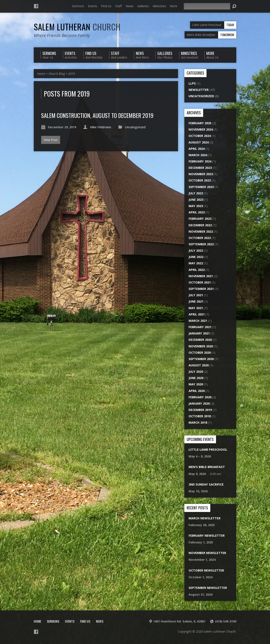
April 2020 (197, 391)
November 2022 (201, 231)
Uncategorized (135, 127)
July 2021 (196, 295)
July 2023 (196, 193)
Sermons (78, 6)
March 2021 (198, 321)
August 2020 (199, 365)
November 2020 (201, 346)
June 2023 (196, 200)
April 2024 (197, 149)
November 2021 (201, 276)
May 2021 (196, 308)
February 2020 (200, 397)
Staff (119, 6)
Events (93, 6)
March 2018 (198, 422)
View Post (51, 140)
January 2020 (199, 403)
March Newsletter (205, 518)
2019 (72, 74)
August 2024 (199, 142)
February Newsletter (207, 536)
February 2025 (200, 123)
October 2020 (200, 353)
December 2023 (200, 168)
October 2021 (200, 282)
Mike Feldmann (101, 127)
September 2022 (201, 244)
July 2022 (196, 250)
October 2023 (200, 180)
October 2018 (200, 416)
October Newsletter (206, 570)
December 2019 (200, 410)
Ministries (159, 6)
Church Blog (57, 74)
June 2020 (196, 378)
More (173, 6)
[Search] (207, 6)
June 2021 (196, 301)
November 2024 (201, 129)
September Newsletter (208, 588)
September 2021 (201, 289)
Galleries (143, 6)
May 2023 (196, 206)
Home (41, 74)
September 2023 (201, 187)
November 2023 (201, 174)
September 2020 (201, 359)
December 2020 (200, 340)
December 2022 (200, 225)
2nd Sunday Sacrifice (206, 484)
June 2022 (196, 257)
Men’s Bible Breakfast (207, 467)
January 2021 (199, 333)
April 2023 (197, 212)
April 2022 (197, 270)
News (130, 6)
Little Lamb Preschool (208, 450)
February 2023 (200, 219)
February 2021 (200, 327)
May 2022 (196, 263)
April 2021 (197, 314)
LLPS (192, 83)
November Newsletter (207, 553)
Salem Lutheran (77, 27)
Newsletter (199, 90)
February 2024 (200, 161)
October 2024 (200, 136)
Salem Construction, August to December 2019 (97, 115)
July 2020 (196, 372)
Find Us (106, 6)
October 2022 (200, 238)
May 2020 (196, 384)
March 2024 (198, 155)
